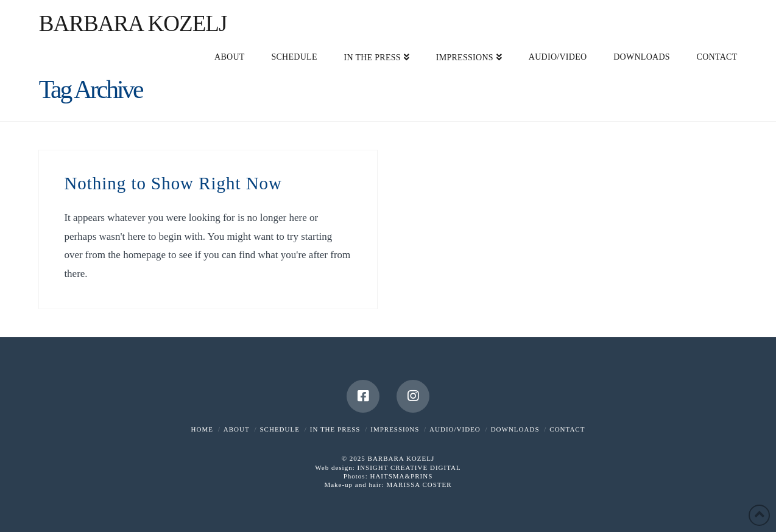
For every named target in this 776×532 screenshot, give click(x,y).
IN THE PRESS (335, 429)
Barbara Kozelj (133, 23)
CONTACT (567, 429)
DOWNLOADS (515, 429)
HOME (202, 429)
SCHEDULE (279, 429)
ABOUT (237, 429)
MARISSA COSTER (419, 485)
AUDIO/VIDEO (455, 429)
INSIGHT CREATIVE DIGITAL (409, 467)
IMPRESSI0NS (395, 429)
